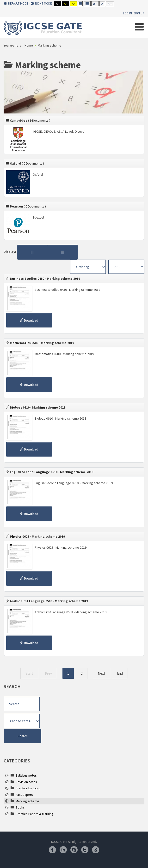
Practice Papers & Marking (34, 814)
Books (20, 807)
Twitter (85, 850)
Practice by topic (28, 788)
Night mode (41, 4)
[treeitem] (26, 775)
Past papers (24, 795)
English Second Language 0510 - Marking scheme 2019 (49, 472)
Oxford (25, 163)
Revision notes (26, 782)
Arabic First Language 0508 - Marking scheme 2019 (47, 601)
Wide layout (87, 4)
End (120, 673)
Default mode (16, 4)
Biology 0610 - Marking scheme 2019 (36, 407)
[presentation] (7, 776)
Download (29, 320)
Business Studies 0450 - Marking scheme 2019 (43, 279)
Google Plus (96, 850)
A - (95, 4)
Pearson (26, 206)
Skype (74, 850)
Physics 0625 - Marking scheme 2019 (35, 536)
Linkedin (63, 850)
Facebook (52, 850)
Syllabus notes (26, 775)
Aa (58, 4)
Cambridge (28, 120)
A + (110, 4)
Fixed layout (80, 4)
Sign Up (139, 13)
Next (102, 673)
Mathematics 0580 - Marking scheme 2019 (40, 343)
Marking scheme (27, 801)
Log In (127, 13)
